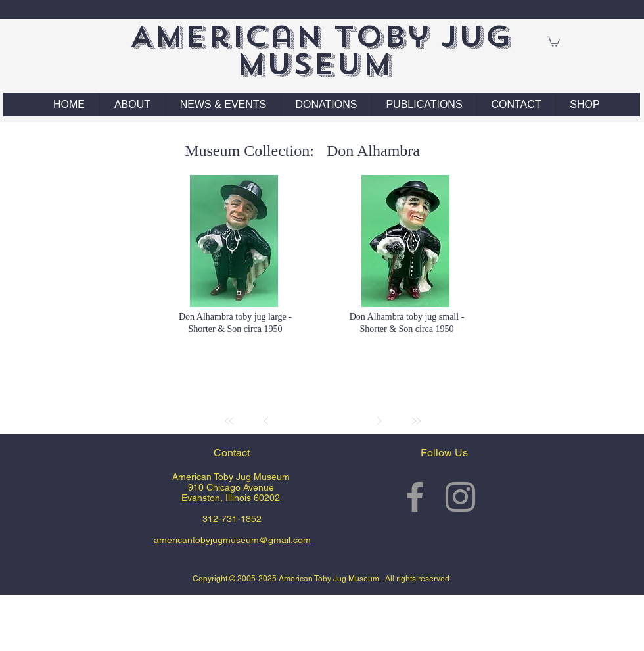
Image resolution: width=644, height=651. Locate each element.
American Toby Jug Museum (320, 50)
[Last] (416, 421)
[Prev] (266, 421)
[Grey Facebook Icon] (415, 497)
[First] (229, 421)
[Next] (379, 421)
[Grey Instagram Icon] (460, 497)
